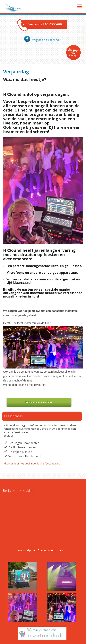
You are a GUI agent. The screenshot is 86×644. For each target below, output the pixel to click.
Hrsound (49, 550)
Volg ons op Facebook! (42, 40)
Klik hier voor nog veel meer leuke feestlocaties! (32, 463)
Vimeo (62, 550)
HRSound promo (27, 550)
